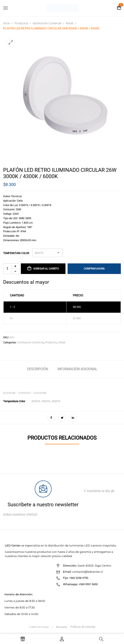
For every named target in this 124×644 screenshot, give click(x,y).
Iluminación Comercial (47, 23)
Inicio (7, 23)
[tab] (37, 370)
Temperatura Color (16, 253)
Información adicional (77, 369)
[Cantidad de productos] (11, 269)
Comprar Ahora (94, 269)
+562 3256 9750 (79, 578)
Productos (21, 23)
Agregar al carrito (46, 269)
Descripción (37, 369)
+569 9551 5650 (88, 584)
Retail (70, 23)
